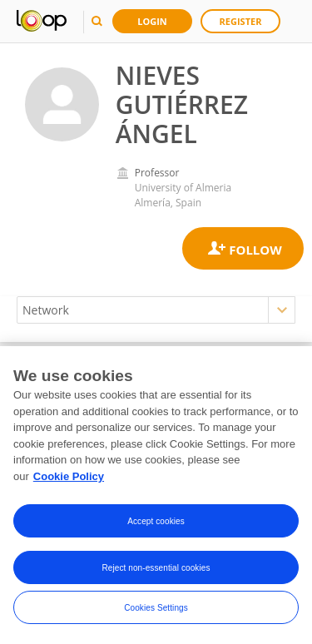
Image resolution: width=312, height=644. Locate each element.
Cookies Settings (156, 609)
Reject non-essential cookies (156, 569)
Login (152, 21)
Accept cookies (156, 522)
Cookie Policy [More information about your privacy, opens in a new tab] (69, 477)
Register (241, 21)
